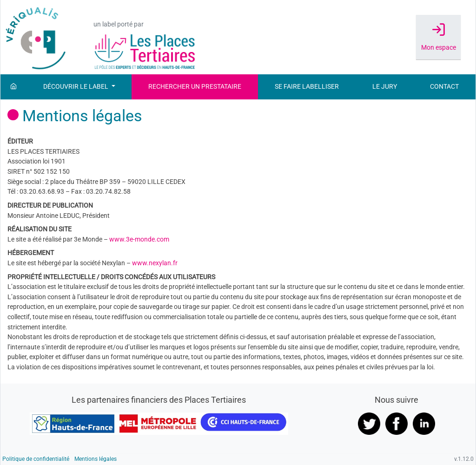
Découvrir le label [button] (76, 87)
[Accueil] (13, 87)
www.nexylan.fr (155, 263)
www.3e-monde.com (139, 239)
